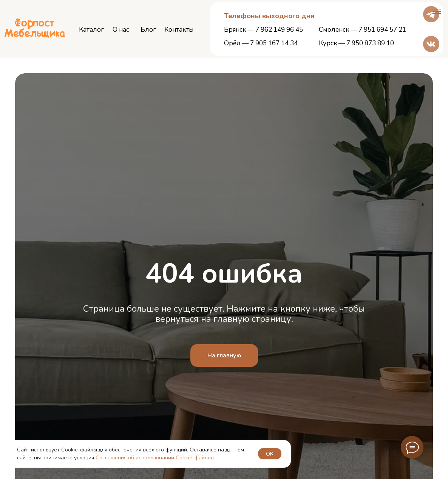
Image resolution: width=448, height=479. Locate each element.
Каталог (91, 30)
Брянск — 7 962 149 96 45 (263, 30)
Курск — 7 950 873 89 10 (356, 43)
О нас (121, 30)
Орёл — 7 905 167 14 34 (261, 43)
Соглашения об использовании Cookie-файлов (155, 458)
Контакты (179, 30)
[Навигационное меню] (437, 11)
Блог (148, 30)
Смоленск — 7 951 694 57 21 (362, 30)
